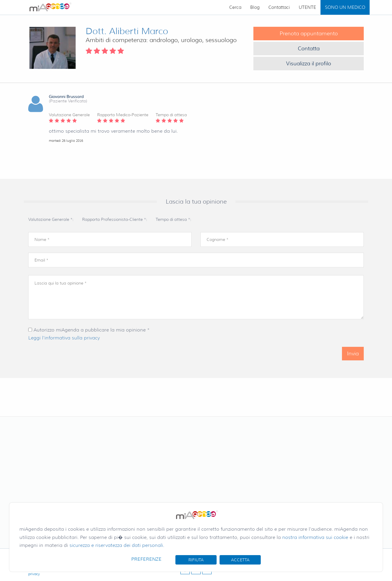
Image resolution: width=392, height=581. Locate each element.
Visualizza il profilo (309, 64)
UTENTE (307, 7)
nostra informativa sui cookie (315, 537)
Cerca (235, 7)
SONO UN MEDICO (345, 7)
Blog (255, 7)
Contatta (309, 49)
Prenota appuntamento (309, 34)
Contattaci (279, 7)
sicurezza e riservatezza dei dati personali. (117, 545)
